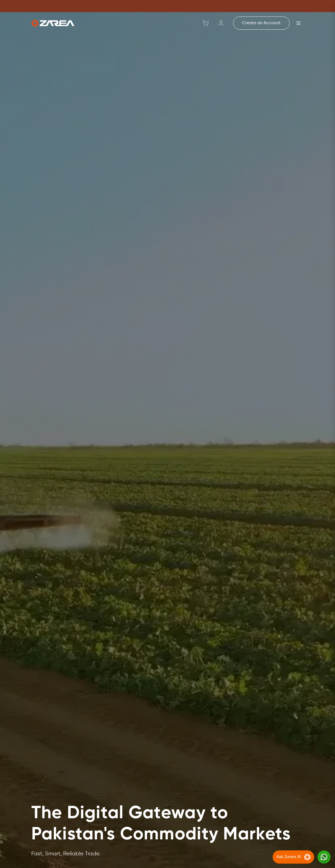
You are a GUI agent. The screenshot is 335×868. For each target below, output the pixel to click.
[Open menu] (298, 23)
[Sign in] (221, 23)
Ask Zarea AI (294, 857)
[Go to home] (53, 23)
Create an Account (261, 23)
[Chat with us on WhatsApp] (324, 857)
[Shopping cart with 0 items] (206, 23)
